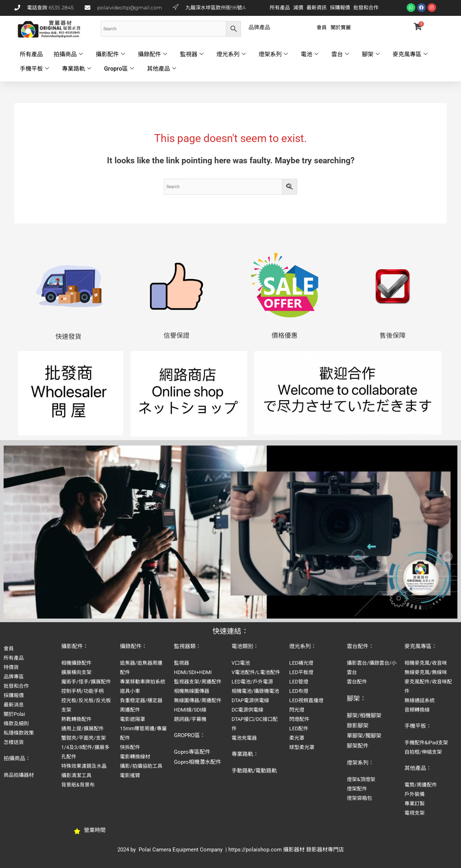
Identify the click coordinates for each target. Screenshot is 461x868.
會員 (322, 27)
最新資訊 (317, 8)
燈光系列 (231, 54)
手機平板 (34, 69)
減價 (298, 8)
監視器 (192, 54)
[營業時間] (77, 831)
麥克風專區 (410, 54)
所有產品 (280, 8)
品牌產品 (259, 27)
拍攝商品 (68, 54)
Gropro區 (119, 69)
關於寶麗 (341, 27)
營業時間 (95, 830)
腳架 (371, 54)
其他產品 (162, 69)
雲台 (340, 54)
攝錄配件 (153, 54)
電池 (310, 54)
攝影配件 (110, 54)
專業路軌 (77, 69)
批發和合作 (366, 8)
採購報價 (340, 8)
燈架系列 (273, 54)
